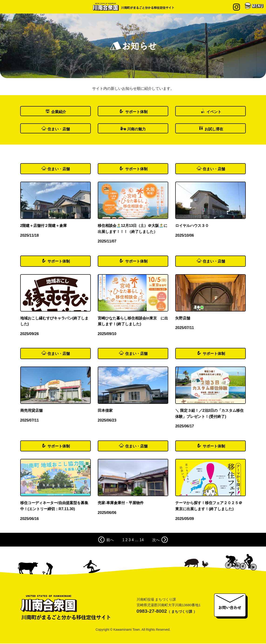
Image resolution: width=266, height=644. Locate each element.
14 (142, 541)
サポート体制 (136, 112)
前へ (106, 540)
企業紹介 (59, 112)
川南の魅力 (136, 130)
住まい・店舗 (59, 130)
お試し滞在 (214, 130)
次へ (160, 540)
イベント (214, 112)
